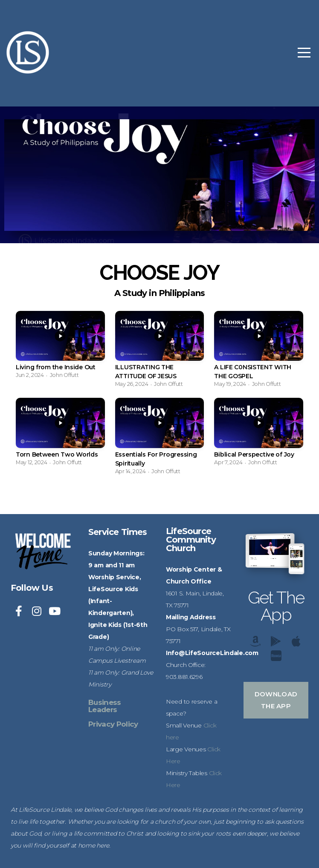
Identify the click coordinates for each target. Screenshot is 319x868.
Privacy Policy (113, 724)
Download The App (276, 700)
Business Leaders (105, 706)
